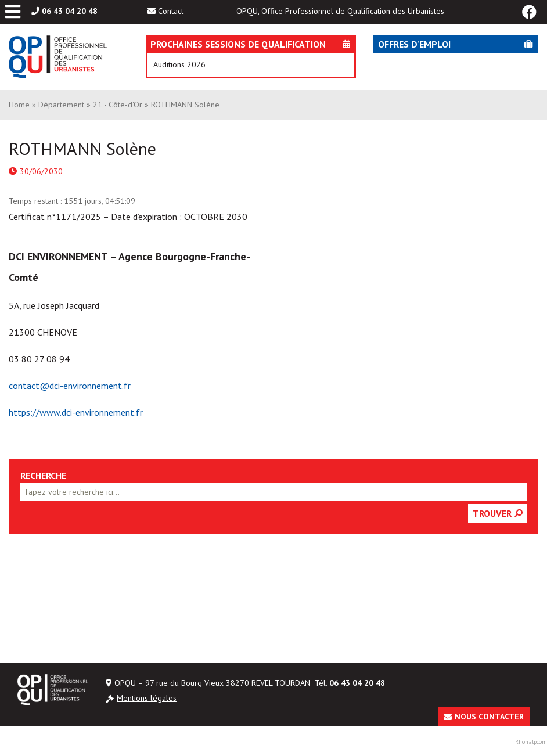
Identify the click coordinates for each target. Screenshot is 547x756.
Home (19, 105)
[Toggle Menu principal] (13, 12)
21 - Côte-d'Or (118, 105)
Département (61, 105)
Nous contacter (489, 717)
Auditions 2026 (179, 64)
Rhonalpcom (531, 742)
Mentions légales (147, 698)
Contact (171, 11)
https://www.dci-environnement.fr (76, 412)
